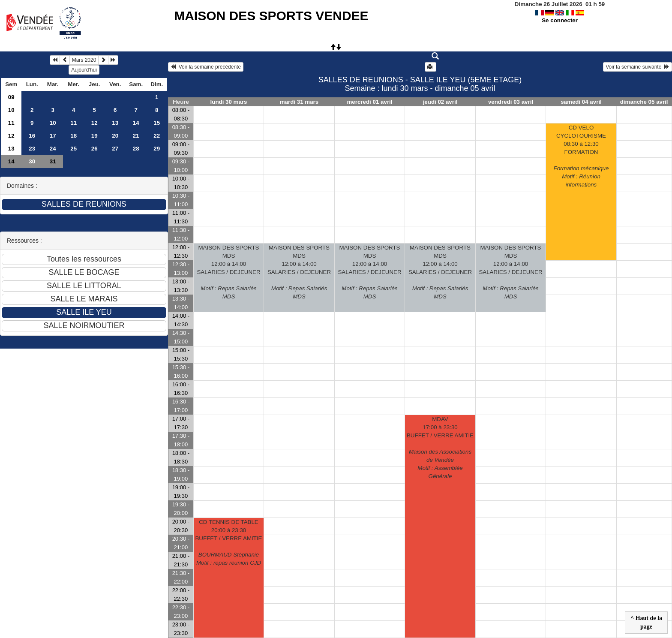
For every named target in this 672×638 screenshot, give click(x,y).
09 (11, 97)
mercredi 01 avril (370, 102)
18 (73, 136)
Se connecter (560, 20)
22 (157, 136)
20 (115, 136)
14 (136, 123)
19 (94, 136)
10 (11, 110)
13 (115, 123)
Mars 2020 (84, 60)
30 (32, 161)
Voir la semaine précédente (206, 67)
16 (32, 136)
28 (136, 149)
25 (73, 149)
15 (157, 123)
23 (32, 149)
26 (94, 149)
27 (115, 149)
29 (157, 149)
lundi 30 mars (229, 102)
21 (136, 136)
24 (53, 149)
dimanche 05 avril (644, 102)
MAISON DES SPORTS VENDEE (271, 16)
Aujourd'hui (84, 70)
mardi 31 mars (299, 102)
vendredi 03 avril (511, 102)
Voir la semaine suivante (637, 67)
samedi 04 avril (581, 102)
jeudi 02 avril (440, 102)
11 (11, 123)
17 (53, 136)
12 (94, 123)
